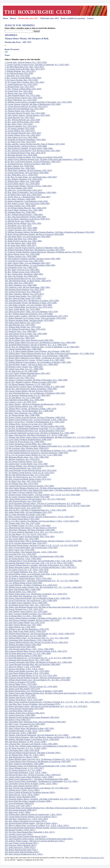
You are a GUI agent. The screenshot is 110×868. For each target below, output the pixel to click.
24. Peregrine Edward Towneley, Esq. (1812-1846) (25, 113)
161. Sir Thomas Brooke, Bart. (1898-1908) (22, 415)
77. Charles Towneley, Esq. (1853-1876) (21, 230)
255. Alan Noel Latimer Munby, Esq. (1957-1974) (25, 623)
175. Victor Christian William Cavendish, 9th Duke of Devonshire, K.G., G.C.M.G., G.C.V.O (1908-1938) (47, 446)
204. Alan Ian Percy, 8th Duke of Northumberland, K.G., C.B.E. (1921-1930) (36, 510)
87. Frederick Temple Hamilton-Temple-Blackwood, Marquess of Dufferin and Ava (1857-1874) (43, 252)
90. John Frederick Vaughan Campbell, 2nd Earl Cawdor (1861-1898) (33, 259)
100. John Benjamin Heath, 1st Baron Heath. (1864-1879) (28, 281)
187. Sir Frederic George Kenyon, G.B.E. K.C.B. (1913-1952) (30, 473)
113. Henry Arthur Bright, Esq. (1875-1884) (22, 309)
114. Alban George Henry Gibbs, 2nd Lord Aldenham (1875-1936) (31, 312)
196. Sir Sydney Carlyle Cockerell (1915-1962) (24, 492)
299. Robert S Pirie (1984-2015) (18, 720)
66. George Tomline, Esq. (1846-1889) (20, 206)
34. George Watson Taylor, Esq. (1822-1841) (23, 135)
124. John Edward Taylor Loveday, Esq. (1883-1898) (26, 334)
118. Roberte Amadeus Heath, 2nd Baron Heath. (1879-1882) (29, 320)
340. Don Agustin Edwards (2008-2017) (21, 810)
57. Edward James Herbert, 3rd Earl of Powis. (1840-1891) (28, 186)
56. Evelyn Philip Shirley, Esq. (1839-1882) (22, 184)
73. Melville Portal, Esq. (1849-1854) (20, 221)
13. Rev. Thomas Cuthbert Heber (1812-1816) (23, 89)
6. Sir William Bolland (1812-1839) (19, 73)
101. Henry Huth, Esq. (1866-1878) (19, 283)
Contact (90, 18)
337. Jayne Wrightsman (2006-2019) (19, 803)
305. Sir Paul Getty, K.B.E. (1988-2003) (21, 733)
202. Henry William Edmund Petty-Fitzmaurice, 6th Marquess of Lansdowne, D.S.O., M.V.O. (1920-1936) (47, 506)
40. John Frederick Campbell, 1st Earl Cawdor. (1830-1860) (29, 148)
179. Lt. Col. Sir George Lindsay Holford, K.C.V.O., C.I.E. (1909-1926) (34, 455)
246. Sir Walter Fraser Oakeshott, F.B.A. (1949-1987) (26, 603)
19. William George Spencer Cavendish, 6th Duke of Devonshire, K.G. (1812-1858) (38, 102)
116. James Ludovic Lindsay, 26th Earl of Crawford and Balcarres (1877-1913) (36, 316)
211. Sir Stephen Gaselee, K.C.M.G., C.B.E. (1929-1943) (28, 525)
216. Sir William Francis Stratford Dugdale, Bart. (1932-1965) (30, 536)
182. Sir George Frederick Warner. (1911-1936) (24, 461)
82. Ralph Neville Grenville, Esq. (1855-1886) (23, 241)
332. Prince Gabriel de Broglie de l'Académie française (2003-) (30, 792)
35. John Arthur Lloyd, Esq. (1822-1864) (21, 137)
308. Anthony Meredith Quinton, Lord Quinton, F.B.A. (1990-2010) (32, 739)
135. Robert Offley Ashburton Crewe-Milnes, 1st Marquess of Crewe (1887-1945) (38, 358)
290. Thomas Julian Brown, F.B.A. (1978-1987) (24, 700)
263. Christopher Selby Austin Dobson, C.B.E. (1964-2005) (29, 640)
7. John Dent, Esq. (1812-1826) (17, 76)
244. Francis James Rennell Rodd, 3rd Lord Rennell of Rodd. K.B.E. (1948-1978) (37, 598)
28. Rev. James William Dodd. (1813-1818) (22, 122)
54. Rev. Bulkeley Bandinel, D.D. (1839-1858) (23, 179)
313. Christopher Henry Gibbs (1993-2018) (22, 750)
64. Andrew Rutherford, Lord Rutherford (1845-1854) (26, 201)
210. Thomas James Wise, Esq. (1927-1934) (22, 523)
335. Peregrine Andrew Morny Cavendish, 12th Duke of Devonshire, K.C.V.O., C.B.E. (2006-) (43, 799)
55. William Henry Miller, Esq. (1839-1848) (22, 181)
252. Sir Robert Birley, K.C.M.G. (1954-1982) (23, 616)
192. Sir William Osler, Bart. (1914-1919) (21, 484)
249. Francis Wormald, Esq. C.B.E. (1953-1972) (24, 609)
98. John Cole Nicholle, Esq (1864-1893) (21, 276)
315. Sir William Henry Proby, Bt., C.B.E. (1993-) (25, 755)
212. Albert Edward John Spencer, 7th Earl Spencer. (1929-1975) (31, 528)
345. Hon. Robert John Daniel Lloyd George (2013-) (26, 821)
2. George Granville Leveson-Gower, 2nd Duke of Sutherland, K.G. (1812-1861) (37, 65)
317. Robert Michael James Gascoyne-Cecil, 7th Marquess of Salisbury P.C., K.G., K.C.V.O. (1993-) (45, 759)
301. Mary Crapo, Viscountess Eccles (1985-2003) (25, 724)
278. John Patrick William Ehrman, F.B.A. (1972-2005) (27, 673)
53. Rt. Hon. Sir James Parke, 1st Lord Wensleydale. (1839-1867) (31, 177)
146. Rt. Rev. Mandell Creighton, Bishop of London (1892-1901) (31, 382)
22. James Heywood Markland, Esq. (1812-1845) (24, 109)
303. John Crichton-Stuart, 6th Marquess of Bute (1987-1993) (29, 728)
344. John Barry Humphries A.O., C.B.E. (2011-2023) (26, 819)
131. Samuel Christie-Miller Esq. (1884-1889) (23, 349)
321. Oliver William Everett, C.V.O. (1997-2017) (24, 768)
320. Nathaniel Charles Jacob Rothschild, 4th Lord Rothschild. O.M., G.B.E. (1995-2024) (41, 766)
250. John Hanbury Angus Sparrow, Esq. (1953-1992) (26, 611)
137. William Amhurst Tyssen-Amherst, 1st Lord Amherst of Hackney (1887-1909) (38, 362)
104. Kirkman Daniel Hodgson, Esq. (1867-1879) (24, 289)
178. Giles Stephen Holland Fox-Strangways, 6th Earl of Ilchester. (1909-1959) (36, 453)
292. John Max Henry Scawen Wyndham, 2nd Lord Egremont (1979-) (33, 704)
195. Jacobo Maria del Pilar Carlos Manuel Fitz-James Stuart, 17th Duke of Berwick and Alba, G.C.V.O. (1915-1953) (52, 490)
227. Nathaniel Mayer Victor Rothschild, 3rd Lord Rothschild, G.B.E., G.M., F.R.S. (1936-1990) (43, 561)
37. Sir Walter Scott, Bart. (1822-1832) (20, 142)
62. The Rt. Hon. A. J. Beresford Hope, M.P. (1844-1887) (28, 197)
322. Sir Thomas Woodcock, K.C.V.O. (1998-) (23, 770)
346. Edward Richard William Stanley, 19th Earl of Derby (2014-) (31, 823)
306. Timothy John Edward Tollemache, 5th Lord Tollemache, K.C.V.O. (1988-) (37, 735)
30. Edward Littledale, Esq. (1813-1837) (21, 126)
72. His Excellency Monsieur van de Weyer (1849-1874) (27, 219)
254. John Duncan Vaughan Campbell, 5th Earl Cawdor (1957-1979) (32, 620)
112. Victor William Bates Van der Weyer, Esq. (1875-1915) (29, 307)
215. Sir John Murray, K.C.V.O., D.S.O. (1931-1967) (26, 534)
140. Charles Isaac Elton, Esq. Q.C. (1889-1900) (24, 369)
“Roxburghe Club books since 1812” (92, 858)
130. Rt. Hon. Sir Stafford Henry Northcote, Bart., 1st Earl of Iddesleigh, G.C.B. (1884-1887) (42, 347)
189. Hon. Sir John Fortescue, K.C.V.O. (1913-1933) (26, 477)
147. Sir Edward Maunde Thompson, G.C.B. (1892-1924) (28, 384)
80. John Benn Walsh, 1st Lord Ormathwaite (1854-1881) (28, 237)
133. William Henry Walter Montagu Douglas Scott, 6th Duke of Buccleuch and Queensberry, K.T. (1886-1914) (49, 353)
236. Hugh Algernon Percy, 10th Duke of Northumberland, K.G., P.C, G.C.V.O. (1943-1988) (42, 581)
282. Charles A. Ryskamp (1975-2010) (20, 682)
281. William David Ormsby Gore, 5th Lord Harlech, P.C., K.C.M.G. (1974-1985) (37, 680)
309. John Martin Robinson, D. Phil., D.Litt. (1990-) (26, 742)
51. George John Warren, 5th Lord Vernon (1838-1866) (27, 173)
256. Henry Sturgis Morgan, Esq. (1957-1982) (23, 625)
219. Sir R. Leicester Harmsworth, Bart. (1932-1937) (26, 543)
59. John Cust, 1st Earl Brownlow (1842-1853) (23, 190)
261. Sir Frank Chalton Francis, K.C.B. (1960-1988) (26, 636)
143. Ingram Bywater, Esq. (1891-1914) (21, 375)
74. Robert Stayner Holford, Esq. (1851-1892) (23, 223)
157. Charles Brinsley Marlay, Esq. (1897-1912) (24, 406)
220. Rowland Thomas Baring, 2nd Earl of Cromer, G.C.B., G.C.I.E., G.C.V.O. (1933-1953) (41, 545)
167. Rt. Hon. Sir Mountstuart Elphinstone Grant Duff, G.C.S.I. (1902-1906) (35, 428)
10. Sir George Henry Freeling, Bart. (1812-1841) (25, 82)
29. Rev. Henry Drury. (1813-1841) (19, 124)
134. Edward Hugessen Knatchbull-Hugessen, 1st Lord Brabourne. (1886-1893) (37, 356)
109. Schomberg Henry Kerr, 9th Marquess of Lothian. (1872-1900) (32, 300)
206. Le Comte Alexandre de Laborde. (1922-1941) (25, 514)
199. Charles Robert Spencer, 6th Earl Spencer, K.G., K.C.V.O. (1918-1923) (35, 499)
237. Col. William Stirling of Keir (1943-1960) (23, 583)
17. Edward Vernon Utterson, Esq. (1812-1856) (24, 98)
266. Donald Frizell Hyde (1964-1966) (20, 647)
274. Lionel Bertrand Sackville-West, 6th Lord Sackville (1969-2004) (32, 664)
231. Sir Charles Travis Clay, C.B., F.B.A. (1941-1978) (27, 570)
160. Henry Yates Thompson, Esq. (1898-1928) (24, 413)
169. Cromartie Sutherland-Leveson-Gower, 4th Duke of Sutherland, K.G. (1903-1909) (40, 433)
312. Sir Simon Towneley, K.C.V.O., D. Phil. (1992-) (26, 748)
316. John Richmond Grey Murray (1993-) (22, 757)
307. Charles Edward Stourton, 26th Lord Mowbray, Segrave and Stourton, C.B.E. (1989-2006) (43, 737)
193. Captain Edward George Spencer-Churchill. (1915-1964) (29, 486)
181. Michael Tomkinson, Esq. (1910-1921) (22, 459)
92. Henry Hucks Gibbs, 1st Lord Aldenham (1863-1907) (28, 263)
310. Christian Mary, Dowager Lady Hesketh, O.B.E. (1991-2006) (31, 744)
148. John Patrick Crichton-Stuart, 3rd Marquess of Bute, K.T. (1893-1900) (35, 387)
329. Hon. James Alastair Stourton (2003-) (22, 786)
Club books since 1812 (49, 18)
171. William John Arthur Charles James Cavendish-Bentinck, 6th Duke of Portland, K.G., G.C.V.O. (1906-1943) (50, 437)
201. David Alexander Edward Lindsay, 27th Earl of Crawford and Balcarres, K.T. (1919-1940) (43, 503)
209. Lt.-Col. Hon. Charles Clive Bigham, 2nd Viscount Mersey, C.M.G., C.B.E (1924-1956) (42, 521)
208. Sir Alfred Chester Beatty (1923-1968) (22, 519)
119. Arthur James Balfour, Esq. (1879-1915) (23, 323)
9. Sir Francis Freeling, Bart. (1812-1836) (21, 80)
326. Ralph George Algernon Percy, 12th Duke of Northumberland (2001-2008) (37, 779)
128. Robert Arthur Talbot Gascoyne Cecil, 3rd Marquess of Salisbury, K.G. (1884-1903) (40, 342)
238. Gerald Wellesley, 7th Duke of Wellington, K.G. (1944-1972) (31, 585)
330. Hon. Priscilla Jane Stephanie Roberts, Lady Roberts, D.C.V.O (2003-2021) (37, 788)
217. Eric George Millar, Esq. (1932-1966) (22, 539)
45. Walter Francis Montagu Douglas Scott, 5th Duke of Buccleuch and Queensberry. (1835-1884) (44, 159)
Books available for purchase (73, 18)
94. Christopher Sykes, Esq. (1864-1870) (21, 267)
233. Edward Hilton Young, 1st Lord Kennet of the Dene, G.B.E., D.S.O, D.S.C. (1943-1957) (42, 574)
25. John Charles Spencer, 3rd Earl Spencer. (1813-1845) (27, 115)
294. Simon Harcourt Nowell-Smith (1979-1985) (24, 709)
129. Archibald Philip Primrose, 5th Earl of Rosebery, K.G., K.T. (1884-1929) (36, 345)
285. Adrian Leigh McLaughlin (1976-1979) (22, 689)
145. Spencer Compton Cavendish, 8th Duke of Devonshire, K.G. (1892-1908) (36, 380)
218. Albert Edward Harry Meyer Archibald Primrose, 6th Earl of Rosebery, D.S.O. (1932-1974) (43, 541)
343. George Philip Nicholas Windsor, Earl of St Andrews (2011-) (31, 817)
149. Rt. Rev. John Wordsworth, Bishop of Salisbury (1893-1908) (31, 389)
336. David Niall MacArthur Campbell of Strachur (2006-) (28, 801)
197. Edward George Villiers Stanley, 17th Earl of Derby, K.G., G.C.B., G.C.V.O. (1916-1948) (42, 495)
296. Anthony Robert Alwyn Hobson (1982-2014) (25, 713)
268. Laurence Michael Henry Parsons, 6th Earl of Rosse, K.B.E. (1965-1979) (36, 651)
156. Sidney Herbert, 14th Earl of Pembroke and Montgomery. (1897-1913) (35, 404)
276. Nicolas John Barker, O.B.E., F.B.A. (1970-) (24, 669)
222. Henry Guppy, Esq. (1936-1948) (20, 550)
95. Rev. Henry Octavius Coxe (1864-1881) (22, 270)
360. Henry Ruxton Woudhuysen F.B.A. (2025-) (24, 854)
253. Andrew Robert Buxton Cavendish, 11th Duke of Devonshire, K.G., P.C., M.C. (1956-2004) (43, 618)
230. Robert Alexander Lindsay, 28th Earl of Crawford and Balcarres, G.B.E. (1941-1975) (41, 567)
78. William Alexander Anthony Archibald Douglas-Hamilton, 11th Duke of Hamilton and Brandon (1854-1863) (50, 232)
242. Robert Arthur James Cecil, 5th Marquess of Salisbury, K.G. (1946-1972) (36, 594)
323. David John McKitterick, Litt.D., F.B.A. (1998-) (26, 772)
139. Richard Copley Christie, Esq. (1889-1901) (24, 367)
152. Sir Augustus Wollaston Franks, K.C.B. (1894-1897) (28, 395)
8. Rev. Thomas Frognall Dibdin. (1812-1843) (23, 78)
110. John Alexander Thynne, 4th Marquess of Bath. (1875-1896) (31, 303)
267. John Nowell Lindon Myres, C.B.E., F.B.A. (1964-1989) (29, 649)
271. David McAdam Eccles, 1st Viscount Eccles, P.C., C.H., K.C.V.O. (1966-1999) (38, 658)
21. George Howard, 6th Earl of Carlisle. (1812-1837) (26, 106)
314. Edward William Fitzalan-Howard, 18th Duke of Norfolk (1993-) (33, 753)
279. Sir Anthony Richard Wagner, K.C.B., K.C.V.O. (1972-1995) (31, 675)
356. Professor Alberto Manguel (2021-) (21, 845)
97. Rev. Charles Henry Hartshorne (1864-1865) (24, 274)
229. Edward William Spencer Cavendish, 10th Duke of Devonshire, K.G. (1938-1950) (39, 565)
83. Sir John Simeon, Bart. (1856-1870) (21, 243)
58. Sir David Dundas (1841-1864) (19, 188)
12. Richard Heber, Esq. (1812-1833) (19, 87)
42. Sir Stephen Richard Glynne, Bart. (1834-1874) (25, 153)
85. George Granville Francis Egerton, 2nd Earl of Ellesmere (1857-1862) (34, 248)
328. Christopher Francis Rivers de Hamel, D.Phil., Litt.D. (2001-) (31, 784)
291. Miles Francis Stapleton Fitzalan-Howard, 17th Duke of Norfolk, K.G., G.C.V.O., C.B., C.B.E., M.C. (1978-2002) (52, 702)
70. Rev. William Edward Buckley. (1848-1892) (24, 214)
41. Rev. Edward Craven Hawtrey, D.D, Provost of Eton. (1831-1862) (32, 151)
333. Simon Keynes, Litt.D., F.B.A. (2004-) (22, 795)
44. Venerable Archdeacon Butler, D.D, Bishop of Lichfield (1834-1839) (34, 157)
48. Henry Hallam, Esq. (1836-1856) (19, 166)
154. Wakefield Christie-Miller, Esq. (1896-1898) (24, 400)
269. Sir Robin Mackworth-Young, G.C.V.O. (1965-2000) (28, 653)
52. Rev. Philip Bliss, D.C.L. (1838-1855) (21, 175)
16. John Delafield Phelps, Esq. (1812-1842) (22, 95)
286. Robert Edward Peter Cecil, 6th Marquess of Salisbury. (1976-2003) (34, 691)
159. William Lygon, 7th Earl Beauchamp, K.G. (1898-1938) (29, 411)
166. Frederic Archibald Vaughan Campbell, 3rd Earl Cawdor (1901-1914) (34, 426)
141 (6, 52)
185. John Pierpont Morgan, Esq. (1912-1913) (23, 468)
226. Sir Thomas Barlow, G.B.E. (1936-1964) (23, 559)
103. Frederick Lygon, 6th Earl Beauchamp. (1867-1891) (27, 287)
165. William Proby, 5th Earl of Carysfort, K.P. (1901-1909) (29, 424)
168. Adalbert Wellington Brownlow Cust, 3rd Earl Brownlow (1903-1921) (35, 431)
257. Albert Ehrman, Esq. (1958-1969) (20, 627)
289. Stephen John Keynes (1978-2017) (21, 697)
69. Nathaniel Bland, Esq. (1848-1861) (20, 212)
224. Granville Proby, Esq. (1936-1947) (21, 554)
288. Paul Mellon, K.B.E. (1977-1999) (20, 695)
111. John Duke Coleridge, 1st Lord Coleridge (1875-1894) (28, 305)
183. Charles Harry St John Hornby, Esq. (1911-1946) (26, 464)
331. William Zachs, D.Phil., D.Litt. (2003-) (22, 790)
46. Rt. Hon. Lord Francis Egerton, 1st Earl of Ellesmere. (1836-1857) (33, 162)
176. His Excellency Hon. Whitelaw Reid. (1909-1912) (27, 448)
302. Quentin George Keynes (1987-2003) (22, 726)
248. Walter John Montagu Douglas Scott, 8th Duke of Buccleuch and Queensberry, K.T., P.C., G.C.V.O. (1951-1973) (52, 607)
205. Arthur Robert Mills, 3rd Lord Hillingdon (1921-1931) (28, 512)
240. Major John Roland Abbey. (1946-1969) (23, 589)
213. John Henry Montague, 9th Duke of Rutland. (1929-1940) (30, 530)
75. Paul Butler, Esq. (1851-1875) (18, 226)
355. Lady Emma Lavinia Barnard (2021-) (22, 843)
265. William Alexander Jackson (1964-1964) (23, 645)
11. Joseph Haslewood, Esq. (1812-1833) (21, 84)
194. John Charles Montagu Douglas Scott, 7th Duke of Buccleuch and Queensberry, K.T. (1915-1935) (46, 488)
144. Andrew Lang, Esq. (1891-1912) (20, 378)
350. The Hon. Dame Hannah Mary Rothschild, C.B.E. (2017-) (30, 832)
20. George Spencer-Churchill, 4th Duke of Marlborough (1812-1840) (33, 104)
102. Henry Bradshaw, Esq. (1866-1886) (21, 285)
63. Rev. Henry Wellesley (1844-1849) (20, 199)
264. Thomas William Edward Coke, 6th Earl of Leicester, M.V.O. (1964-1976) (36, 642)
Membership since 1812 (28, 18)
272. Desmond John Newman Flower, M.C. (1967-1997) (27, 660)
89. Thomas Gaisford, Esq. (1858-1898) (21, 256)
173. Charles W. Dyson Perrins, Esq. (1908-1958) (24, 442)
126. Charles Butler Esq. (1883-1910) (20, 338)
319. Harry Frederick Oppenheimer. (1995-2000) (24, 764)
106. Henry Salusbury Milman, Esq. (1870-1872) (24, 294)
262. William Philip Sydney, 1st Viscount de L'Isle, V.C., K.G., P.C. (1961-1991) (37, 638)
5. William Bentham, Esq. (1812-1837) (20, 71)
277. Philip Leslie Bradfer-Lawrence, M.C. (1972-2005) (27, 671)
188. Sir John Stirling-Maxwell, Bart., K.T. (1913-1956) (27, 475)
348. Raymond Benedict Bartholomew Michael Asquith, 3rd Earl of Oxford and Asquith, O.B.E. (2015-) (46, 828)
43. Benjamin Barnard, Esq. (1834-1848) (21, 155)
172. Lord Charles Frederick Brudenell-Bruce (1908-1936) (28, 439)
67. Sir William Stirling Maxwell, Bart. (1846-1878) (26, 208)
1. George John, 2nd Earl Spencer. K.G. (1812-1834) (26, 62)
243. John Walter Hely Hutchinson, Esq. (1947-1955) (26, 596)
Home (5, 18)
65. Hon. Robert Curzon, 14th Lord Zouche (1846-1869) (27, 203)
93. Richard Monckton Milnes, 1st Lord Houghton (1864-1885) (30, 265)
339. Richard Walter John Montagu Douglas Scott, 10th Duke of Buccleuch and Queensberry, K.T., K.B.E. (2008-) (50, 808)
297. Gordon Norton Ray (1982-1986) (20, 715)
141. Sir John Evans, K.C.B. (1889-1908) (21, 371)
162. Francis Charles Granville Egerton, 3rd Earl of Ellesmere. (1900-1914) (35, 417)
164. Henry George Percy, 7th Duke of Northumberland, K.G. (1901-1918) (35, 422)
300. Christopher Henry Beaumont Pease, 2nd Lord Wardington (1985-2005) (35, 722)
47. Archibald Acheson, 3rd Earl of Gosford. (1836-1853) (28, 164)
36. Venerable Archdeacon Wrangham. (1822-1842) (25, 139)
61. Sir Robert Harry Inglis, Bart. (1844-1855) (23, 195)
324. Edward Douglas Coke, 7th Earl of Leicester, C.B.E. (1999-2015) (33, 775)
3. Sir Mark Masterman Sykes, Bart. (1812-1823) (24, 67)
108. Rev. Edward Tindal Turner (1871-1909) (23, 298)
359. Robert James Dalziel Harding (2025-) (22, 852)
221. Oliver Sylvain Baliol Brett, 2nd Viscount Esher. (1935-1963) (31, 548)
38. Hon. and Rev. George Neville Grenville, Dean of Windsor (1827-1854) (35, 144)
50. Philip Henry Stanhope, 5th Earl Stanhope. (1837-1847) (28, 170)
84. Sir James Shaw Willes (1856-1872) (21, 245)
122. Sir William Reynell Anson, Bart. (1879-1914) (25, 329)
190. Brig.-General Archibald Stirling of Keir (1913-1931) (28, 479)
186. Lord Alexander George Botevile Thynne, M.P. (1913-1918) (31, 470)
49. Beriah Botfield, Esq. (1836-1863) (20, 168)
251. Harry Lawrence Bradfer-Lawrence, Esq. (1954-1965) (28, 614)
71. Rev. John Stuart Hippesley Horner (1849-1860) (25, 217)
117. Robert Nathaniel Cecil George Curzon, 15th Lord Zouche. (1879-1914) (35, 318)
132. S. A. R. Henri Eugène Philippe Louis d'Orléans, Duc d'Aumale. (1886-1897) (37, 351)
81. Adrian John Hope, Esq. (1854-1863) (21, 239)
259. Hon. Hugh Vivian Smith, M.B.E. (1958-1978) (25, 631)
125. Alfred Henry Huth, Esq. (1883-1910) (22, 336)
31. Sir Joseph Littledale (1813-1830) (20, 128)
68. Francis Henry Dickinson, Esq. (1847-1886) (24, 210)
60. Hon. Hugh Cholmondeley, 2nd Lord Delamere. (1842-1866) (30, 192)
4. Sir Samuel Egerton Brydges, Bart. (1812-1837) (25, 69)
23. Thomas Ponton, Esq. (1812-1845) (20, 111)
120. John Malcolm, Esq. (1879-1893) (20, 325)
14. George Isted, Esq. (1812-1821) (19, 91)
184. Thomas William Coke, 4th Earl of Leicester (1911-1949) (30, 466)
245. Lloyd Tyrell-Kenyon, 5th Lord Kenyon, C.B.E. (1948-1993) (31, 600)
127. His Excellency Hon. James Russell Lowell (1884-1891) (29, 340)
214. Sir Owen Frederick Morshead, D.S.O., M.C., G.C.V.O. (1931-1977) (34, 532)
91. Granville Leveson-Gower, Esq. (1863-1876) (24, 261)
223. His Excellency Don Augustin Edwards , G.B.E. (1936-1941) (31, 552)
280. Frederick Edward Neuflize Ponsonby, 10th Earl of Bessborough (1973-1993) (38, 678)
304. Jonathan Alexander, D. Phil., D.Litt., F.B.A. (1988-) (28, 731)
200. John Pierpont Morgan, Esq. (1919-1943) (23, 501)
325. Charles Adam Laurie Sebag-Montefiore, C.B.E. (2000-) (29, 777)
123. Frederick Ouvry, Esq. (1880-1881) (21, 331)
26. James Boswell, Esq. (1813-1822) (20, 117)
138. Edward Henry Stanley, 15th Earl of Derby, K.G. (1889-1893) (31, 364)
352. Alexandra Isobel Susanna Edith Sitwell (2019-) (26, 836)
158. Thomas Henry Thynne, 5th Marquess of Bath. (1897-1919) (30, 409)
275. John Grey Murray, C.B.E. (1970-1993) (22, 667)
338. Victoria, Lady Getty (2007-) (18, 806)
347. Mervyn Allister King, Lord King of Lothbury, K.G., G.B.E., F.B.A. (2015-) (37, 825)
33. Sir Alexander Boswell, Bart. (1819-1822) (23, 133)
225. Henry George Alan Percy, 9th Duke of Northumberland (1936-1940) (34, 556)
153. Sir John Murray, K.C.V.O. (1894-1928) (23, 398)
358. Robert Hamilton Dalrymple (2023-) (21, 850)
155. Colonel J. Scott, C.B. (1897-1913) (21, 402)
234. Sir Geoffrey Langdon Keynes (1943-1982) (24, 576)
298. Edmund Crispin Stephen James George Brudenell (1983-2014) (32, 717)
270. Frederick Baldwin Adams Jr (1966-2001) (23, 656)
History (13, 18)
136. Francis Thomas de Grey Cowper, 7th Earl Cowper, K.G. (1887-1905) (35, 360)
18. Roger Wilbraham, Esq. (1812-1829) (21, 100)
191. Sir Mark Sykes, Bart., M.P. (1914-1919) (23, 481)
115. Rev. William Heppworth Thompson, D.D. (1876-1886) (29, 314)
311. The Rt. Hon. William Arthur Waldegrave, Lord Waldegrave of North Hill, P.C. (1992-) (41, 746)
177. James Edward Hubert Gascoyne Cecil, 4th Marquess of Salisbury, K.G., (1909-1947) (41, 450)
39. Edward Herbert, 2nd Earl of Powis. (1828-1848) (26, 146)
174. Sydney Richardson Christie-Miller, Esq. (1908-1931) (28, 444)
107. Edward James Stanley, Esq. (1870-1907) (23, 296)
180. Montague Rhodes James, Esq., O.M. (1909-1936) (27, 457)
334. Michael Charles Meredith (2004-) (20, 797)
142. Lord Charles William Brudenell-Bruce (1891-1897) (27, 373)
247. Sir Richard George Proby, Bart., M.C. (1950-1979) (27, 605)
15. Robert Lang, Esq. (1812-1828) (19, 93)
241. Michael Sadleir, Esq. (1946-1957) (21, 592)
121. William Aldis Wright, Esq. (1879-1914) (23, 327)
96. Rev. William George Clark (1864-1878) (22, 272)
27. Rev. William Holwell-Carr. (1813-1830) (22, 120)
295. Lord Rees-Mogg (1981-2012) (19, 711)
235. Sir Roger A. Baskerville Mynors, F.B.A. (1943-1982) (28, 578)
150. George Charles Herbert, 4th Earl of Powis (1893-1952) (29, 391)
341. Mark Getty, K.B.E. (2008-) (18, 812)
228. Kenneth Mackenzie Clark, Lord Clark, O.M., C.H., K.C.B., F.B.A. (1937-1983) (39, 563)
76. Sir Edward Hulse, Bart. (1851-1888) (21, 228)
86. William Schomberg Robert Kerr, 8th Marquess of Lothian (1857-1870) (35, 250)
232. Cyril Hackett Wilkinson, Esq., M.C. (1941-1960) (26, 572)
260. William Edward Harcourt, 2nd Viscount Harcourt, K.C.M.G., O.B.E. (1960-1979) (40, 634)
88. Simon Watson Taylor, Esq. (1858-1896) (22, 254)
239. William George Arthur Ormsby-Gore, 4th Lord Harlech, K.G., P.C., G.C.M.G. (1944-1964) (43, 587)
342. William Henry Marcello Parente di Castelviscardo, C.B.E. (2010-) (33, 814)
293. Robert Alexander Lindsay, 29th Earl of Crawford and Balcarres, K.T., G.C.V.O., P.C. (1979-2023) (46, 706)
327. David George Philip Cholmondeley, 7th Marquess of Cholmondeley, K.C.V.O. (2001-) (41, 781)
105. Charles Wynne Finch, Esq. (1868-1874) (23, 292)
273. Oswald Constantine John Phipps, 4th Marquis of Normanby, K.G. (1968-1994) (38, 662)
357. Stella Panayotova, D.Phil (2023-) (20, 847)
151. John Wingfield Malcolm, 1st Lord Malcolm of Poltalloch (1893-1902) (35, 393)
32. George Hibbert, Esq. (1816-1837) (20, 131)
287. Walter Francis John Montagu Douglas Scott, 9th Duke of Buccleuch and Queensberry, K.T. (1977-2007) (48, 693)
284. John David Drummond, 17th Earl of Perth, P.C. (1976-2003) (31, 686)
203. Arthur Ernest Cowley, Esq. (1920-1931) (23, 508)
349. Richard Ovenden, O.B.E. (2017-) (20, 830)
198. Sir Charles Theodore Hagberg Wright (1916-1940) (27, 497)
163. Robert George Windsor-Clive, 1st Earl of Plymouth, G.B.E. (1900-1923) (36, 420)
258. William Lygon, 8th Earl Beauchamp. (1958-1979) (27, 629)
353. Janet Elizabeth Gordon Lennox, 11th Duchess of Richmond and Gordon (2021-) (39, 839)
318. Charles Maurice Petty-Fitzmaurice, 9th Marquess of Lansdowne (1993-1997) (38, 761)
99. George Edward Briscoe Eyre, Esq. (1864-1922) (25, 278)
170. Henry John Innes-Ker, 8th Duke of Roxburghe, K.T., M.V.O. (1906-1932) (36, 435)
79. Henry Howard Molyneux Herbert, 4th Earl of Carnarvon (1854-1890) (34, 234)
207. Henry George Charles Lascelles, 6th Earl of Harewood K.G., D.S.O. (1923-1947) (39, 517)
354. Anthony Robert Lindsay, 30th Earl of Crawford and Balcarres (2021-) (35, 841)
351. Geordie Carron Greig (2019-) (19, 834)
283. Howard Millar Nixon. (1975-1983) (21, 684)
